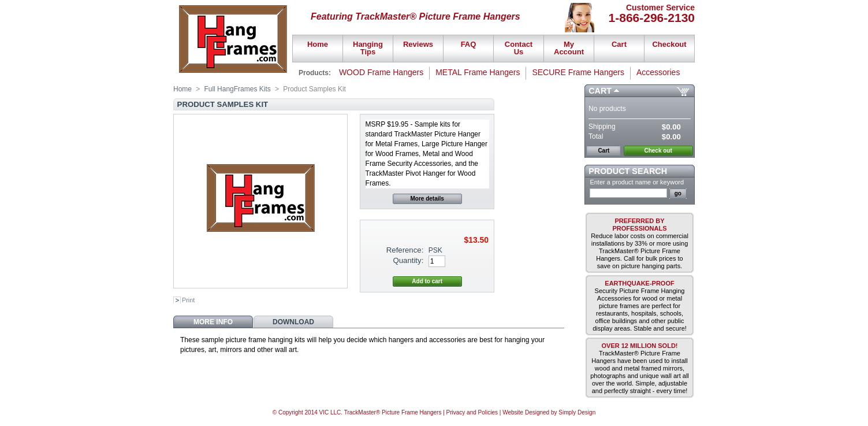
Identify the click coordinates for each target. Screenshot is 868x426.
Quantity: (409, 260)
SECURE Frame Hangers (578, 72)
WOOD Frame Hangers (381, 72)
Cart (600, 91)
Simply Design (577, 412)
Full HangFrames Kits (237, 89)
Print (188, 300)
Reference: (405, 250)
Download (293, 322)
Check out (658, 151)
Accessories (658, 72)
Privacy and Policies (472, 412)
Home (182, 89)
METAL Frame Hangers (478, 72)
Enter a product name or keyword (637, 182)
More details (427, 199)
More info (213, 322)
